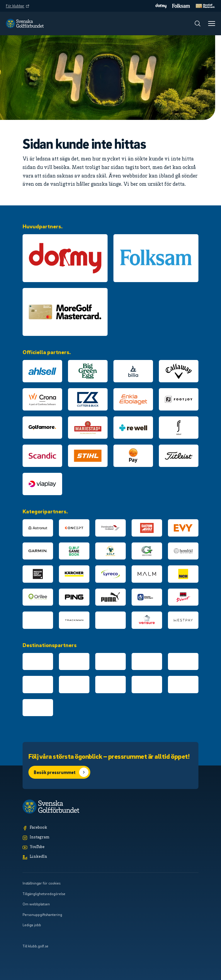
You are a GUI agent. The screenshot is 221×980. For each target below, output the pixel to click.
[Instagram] (110, 838)
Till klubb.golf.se (35, 946)
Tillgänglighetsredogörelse (44, 894)
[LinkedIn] (110, 857)
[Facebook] (110, 828)
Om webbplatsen (36, 904)
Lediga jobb (32, 925)
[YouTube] (110, 847)
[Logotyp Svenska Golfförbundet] (25, 24)
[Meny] (212, 24)
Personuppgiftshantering (42, 914)
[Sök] (198, 24)
